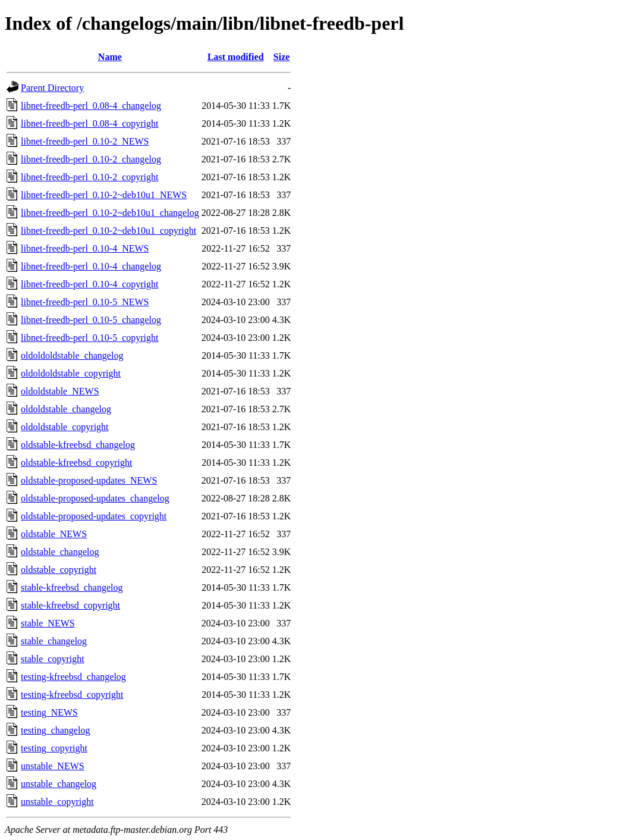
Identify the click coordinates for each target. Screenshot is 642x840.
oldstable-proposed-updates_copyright (94, 516)
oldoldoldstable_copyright (71, 373)
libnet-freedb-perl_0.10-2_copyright (89, 177)
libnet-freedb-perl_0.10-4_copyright (89, 284)
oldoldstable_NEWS (60, 391)
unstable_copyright (57, 802)
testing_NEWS (49, 712)
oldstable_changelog (60, 552)
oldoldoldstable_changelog (72, 355)
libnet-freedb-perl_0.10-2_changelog (91, 159)
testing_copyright (54, 748)
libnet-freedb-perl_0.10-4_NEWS (85, 248)
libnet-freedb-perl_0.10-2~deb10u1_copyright (108, 231)
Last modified (236, 57)
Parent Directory (52, 88)
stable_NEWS (48, 623)
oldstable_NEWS (54, 534)
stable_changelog (54, 641)
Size (282, 57)
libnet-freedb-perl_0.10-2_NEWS (85, 141)
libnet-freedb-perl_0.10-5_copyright (89, 338)
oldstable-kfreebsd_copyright (77, 463)
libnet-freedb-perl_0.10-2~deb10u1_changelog (110, 213)
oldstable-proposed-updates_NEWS (89, 480)
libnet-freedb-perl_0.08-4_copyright (89, 123)
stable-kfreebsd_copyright (70, 605)
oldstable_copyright (59, 570)
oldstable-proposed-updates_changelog (95, 498)
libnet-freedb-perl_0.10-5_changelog (91, 320)
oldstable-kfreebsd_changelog (78, 445)
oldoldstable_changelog (66, 409)
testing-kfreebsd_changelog (73, 677)
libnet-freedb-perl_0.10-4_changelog (91, 266)
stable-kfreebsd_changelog (72, 587)
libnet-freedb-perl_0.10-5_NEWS (85, 302)
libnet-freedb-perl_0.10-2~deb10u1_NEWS (104, 195)
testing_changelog (55, 730)
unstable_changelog (59, 784)
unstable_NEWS (53, 766)
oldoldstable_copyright (65, 427)
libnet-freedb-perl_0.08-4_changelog (91, 106)
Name (110, 57)
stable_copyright (53, 659)
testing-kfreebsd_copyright (72, 695)
